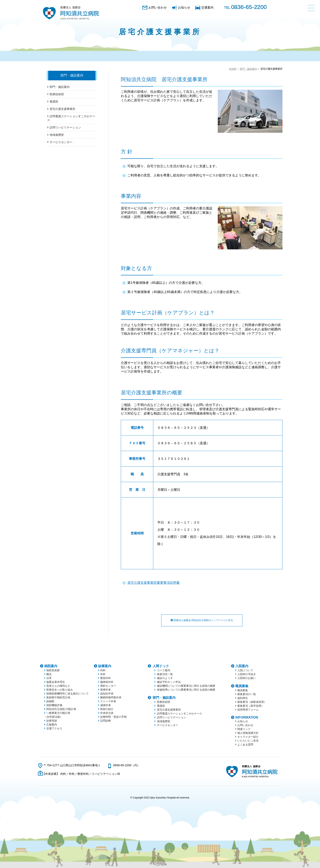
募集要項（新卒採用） (251, 706)
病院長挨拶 (53, 670)
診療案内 (105, 666)
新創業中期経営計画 (58, 697)
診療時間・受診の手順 (113, 717)
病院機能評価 (54, 705)
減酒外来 (106, 705)
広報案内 (52, 725)
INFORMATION (247, 717)
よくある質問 (245, 745)
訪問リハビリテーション (65, 127)
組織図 (50, 701)
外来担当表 (107, 713)
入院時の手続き (247, 674)
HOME (233, 69)
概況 (49, 674)
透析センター (108, 686)
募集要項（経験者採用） (252, 702)
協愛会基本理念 (56, 682)
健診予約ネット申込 (169, 682)
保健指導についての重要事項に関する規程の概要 (186, 690)
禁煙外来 (106, 690)
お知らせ (184, 7)
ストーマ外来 (108, 701)
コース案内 (164, 670)
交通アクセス (54, 728)
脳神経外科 (107, 682)
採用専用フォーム (248, 710)
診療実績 (52, 721)
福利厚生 (243, 698)
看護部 (54, 102)
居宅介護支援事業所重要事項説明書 (153, 583)
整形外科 (106, 678)
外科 (103, 674)
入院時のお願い (247, 678)
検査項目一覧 (165, 674)
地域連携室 (57, 135)
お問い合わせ (158, 7)
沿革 (49, 678)
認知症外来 (107, 694)
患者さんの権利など (58, 686)
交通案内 (207, 7)
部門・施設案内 (248, 69)
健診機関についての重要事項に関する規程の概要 (186, 686)
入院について (245, 670)
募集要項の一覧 (247, 694)
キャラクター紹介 (248, 737)
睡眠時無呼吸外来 (111, 697)
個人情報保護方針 (248, 733)
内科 (103, 670)
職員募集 (242, 686)
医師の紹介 (107, 709)
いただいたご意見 (248, 741)
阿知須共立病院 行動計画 (61, 709)
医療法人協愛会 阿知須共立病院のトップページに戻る (202, 620)
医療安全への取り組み (60, 690)
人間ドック (161, 666)
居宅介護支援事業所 (62, 109)
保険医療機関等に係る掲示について (68, 694)
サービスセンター (61, 142)
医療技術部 (57, 94)
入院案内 (242, 666)
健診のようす (165, 678)
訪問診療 (106, 721)
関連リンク (244, 729)
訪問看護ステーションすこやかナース (179, 714)
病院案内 (51, 666)
